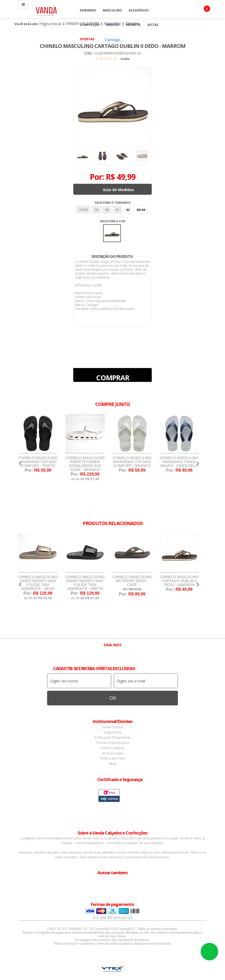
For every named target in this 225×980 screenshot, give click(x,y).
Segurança (113, 732)
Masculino (113, 10)
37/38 (83, 210)
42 (128, 210)
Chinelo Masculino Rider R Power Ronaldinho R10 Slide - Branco (85, 464)
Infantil (133, 25)
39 (96, 210)
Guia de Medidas (118, 190)
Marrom (112, 233)
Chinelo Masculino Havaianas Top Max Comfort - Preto (38, 462)
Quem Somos (113, 727)
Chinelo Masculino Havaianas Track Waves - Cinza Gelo (179, 462)
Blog (113, 764)
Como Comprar (113, 748)
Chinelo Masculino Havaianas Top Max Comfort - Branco (132, 462)
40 (107, 210)
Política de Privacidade (113, 737)
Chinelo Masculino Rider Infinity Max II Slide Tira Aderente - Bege (38, 583)
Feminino (88, 10)
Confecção (90, 25)
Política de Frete (113, 758)
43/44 (141, 210)
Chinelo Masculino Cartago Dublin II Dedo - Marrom (179, 581)
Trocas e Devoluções (113, 743)
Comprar (113, 377)
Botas (153, 25)
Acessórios (139, 10)
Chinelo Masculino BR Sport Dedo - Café (132, 581)
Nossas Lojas (113, 753)
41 (117, 210)
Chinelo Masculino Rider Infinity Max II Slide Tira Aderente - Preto (85, 583)
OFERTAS (87, 39)
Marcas (113, 25)
